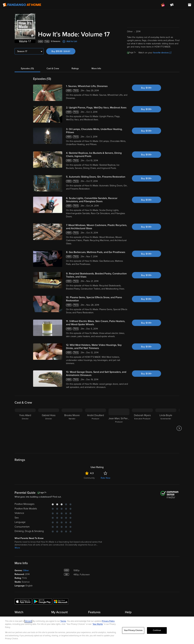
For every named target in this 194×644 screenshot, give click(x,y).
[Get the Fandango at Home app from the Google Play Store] (42, 601)
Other (26, 570)
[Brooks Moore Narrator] (72, 428)
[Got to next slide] (179, 428)
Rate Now (105, 478)
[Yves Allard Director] (25, 428)
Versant (28, 621)
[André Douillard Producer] (95, 428)
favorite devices (162, 53)
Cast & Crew (53, 68)
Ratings (75, 68)
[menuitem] (181, 5)
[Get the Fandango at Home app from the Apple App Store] (23, 601)
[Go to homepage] (22, 5)
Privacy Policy (108, 621)
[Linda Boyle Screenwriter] (166, 428)
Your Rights (98, 624)
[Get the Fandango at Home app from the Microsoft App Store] (61, 601)
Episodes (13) (27, 68)
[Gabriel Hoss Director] (49, 428)
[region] (97, 630)
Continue (157, 630)
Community (89, 478)
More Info (96, 68)
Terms (63, 621)
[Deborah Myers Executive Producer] (142, 428)
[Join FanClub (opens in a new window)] (163, 5)
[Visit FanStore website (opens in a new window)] (190, 5)
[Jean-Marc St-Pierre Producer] (119, 428)
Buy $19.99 (63, 51)
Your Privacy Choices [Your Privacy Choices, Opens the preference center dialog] (133, 630)
